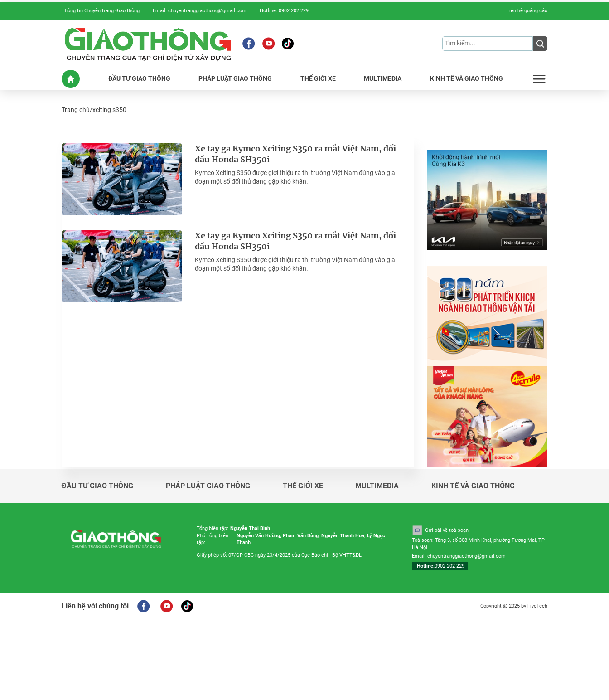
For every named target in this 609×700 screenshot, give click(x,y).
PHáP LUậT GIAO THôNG (235, 79)
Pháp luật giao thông (208, 486)
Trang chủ (76, 110)
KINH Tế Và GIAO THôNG (466, 79)
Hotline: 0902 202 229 (284, 11)
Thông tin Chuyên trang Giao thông (101, 11)
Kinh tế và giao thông (473, 486)
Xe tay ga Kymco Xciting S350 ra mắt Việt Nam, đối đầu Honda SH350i (296, 154)
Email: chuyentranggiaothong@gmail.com (200, 11)
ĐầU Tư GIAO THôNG (139, 79)
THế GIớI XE (318, 79)
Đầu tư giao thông (97, 486)
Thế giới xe (303, 486)
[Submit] (540, 44)
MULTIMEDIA (383, 79)
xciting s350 (109, 110)
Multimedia (377, 486)
